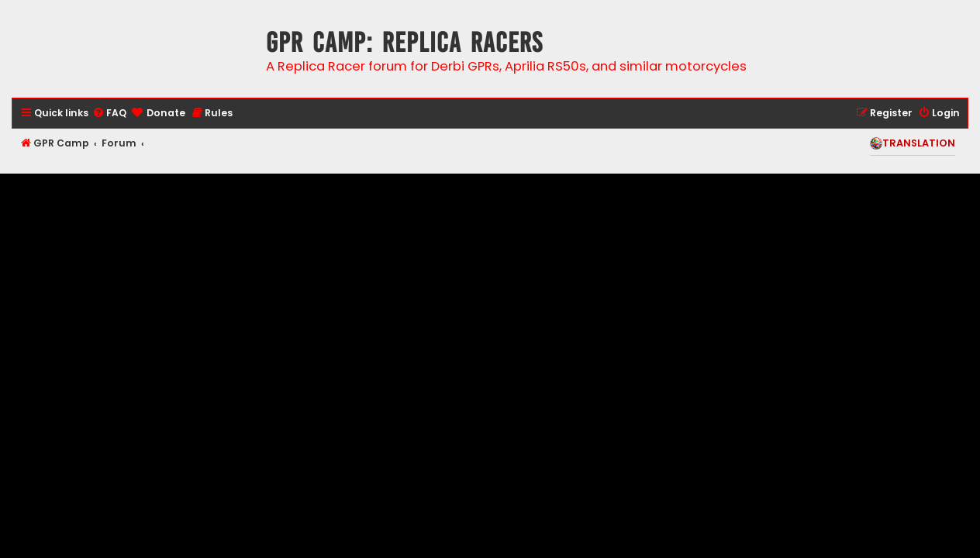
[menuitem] (109, 114)
